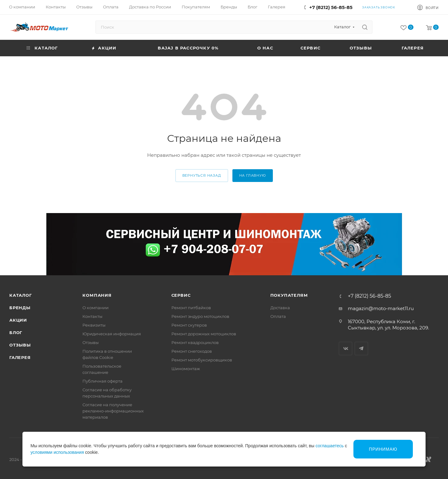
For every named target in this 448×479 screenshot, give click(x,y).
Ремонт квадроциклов (195, 342)
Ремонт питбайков (191, 308)
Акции (18, 320)
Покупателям (289, 295)
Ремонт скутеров (189, 325)
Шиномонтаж (186, 369)
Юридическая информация (112, 334)
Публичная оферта (103, 381)
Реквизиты (94, 325)
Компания (97, 295)
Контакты (92, 316)
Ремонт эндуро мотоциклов (200, 316)
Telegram (361, 349)
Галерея (20, 357)
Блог (16, 333)
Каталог (21, 295)
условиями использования (57, 452)
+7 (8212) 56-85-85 (331, 7)
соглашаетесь (329, 446)
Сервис (181, 295)
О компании (96, 308)
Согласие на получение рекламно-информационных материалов (113, 411)
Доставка (280, 308)
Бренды (20, 308)
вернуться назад (202, 175)
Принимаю (383, 449)
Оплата (278, 316)
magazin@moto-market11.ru (381, 308)
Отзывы (20, 345)
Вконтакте (345, 349)
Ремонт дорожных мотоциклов (204, 334)
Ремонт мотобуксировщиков (202, 360)
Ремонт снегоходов (192, 351)
